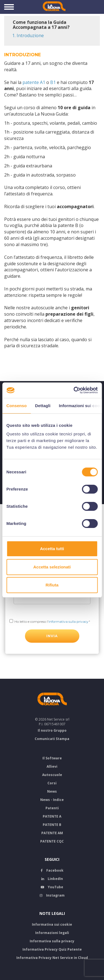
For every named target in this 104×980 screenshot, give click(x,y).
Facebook (52, 870)
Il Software (52, 758)
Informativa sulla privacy (52, 941)
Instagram (52, 895)
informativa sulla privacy (69, 622)
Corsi (52, 783)
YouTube (52, 887)
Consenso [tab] (17, 406)
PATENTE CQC (52, 841)
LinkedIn (52, 879)
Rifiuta (52, 585)
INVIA (52, 636)
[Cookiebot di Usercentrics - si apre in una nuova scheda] (74, 390)
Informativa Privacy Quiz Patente (52, 949)
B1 (53, 82)
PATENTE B (52, 825)
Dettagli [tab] (43, 406)
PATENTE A (52, 816)
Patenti (52, 808)
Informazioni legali (52, 933)
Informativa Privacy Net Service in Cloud (52, 958)
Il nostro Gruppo (52, 730)
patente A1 (34, 82)
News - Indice (52, 800)
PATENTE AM (52, 833)
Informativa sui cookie (52, 924)
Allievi (52, 766)
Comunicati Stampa (52, 739)
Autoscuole (52, 775)
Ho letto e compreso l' (52, 622)
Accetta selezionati (52, 567)
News (52, 791)
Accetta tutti (52, 549)
